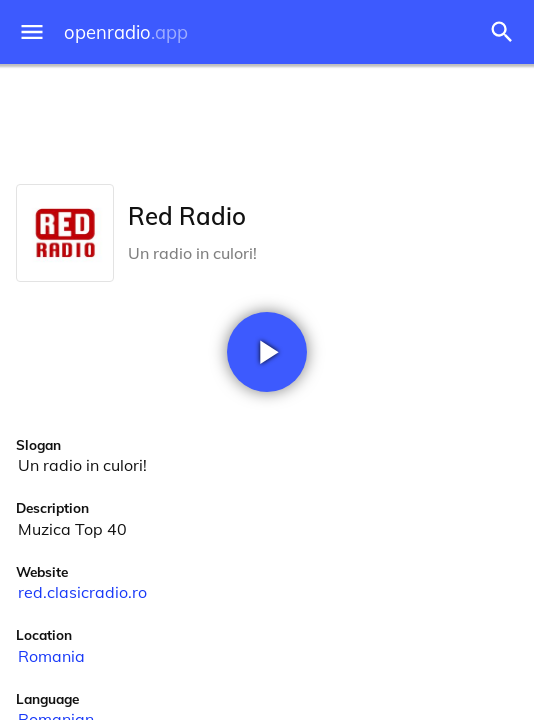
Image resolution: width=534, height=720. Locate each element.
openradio (126, 32)
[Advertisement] (267, 120)
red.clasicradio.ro (82, 592)
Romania (51, 656)
